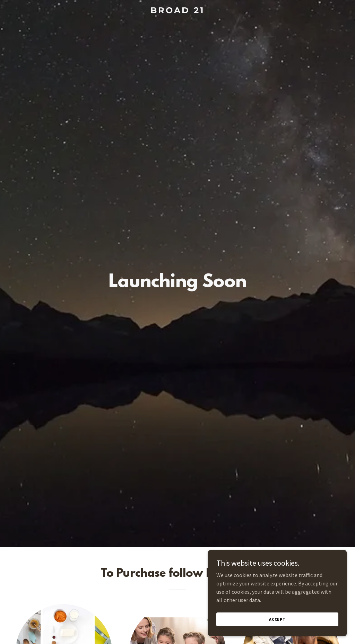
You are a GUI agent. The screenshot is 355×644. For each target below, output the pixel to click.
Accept (277, 619)
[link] (177, 11)
